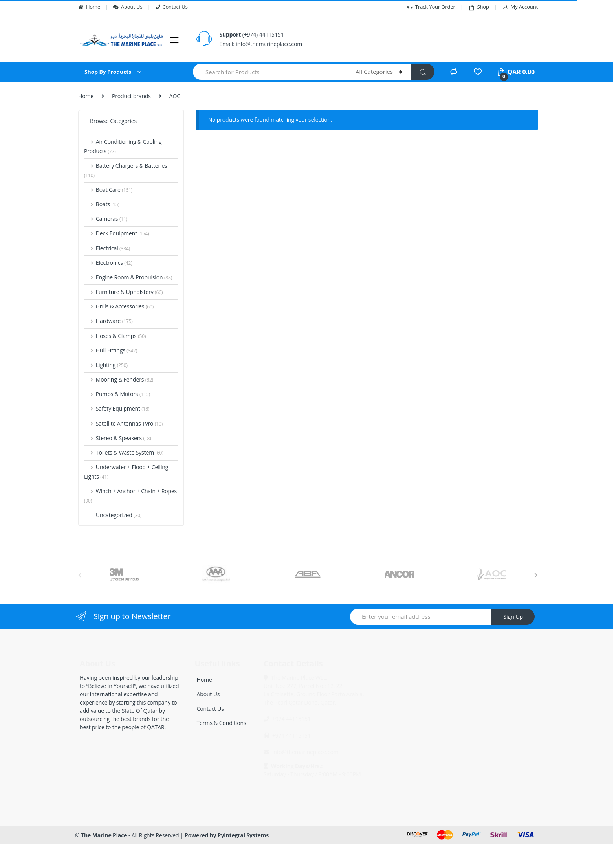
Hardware (108, 321)
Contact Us (172, 7)
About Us (128, 7)
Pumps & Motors (117, 394)
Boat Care (108, 190)
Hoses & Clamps (115, 336)
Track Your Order (431, 7)
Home (89, 7)
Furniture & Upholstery (123, 292)
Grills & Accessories (119, 306)
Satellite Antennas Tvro (123, 423)
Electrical (107, 248)
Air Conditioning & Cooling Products (123, 146)
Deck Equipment (116, 233)
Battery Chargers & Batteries (126, 170)
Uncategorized (113, 515)
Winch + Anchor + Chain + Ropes (130, 496)
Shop (479, 7)
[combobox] (270, 72)
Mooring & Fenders (119, 379)
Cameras (106, 219)
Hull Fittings (111, 350)
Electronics (108, 263)
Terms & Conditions (222, 723)
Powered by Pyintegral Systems (227, 835)
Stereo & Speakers (118, 438)
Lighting (106, 365)
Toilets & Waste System (124, 452)
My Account (520, 7)
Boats (102, 204)
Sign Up (513, 617)
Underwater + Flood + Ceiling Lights (126, 472)
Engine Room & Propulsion (128, 277)
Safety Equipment (117, 408)
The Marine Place (104, 835)
